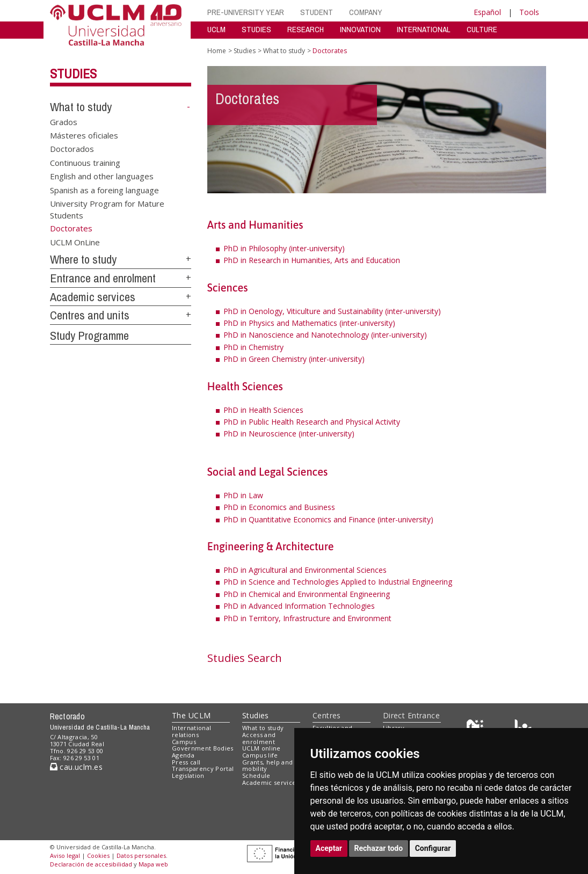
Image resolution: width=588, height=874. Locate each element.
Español (487, 12)
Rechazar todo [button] (379, 848)
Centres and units (90, 315)
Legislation (188, 775)
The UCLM (191, 715)
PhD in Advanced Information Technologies (299, 606)
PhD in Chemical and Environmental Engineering (307, 594)
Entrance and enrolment (103, 278)
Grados (64, 121)
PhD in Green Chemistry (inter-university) (294, 359)
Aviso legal (65, 855)
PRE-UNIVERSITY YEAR (246, 12)
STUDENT (317, 12)
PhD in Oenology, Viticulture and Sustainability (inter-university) (332, 311)
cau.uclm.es (76, 767)
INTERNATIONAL (424, 29)
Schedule (256, 775)
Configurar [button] (433, 848)
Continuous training (85, 162)
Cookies (98, 855)
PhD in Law (243, 495)
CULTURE (482, 29)
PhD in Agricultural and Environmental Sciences (305, 570)
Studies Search (245, 658)
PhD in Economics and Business (279, 507)
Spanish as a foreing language (104, 190)
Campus (184, 742)
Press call (186, 762)
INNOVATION (360, 29)
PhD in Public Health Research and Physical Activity (312, 422)
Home (217, 51)
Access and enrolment (259, 738)
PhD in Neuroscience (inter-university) (289, 434)
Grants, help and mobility (267, 766)
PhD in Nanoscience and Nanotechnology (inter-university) (325, 335)
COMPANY (366, 12)
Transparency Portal (203, 769)
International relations (191, 731)
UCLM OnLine (75, 242)
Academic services (93, 297)
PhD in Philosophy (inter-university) (284, 248)
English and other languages (102, 176)
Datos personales (141, 855)
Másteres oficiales (84, 135)
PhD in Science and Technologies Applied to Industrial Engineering (338, 582)
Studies (73, 74)
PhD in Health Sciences (263, 410)
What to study (81, 107)
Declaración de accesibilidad (91, 864)
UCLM (216, 29)
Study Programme (89, 336)
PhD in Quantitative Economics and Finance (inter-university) (328, 519)
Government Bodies (203, 748)
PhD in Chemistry (253, 347)
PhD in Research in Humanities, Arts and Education (312, 260)
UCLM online (262, 748)
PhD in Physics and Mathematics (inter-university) (309, 323)
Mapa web (153, 864)
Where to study (83, 259)
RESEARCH (306, 29)
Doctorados (72, 149)
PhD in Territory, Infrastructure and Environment (307, 618)
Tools (529, 12)
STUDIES (256, 29)
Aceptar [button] (329, 848)
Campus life (260, 755)
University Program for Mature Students (107, 209)
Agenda (183, 755)
